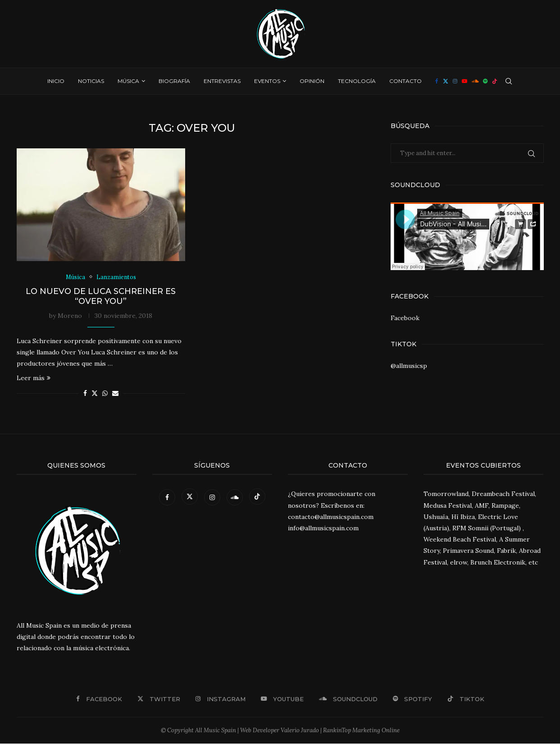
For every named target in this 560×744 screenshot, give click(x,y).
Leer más (34, 378)
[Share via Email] (115, 394)
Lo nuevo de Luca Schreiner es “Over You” (101, 296)
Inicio (56, 81)
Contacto (405, 81)
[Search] (509, 81)
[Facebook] (437, 81)
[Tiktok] (495, 81)
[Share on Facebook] (85, 394)
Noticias (91, 81)
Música (128, 81)
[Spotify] (485, 81)
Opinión (312, 81)
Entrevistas (222, 81)
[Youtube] (464, 81)
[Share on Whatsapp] (105, 394)
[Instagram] (455, 81)
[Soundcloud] (475, 81)
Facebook (405, 318)
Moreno (70, 316)
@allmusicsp (409, 366)
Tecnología (357, 81)
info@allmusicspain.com (323, 528)
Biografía (174, 81)
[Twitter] (446, 81)
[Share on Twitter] (95, 394)
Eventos (267, 81)
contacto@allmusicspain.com (331, 517)
